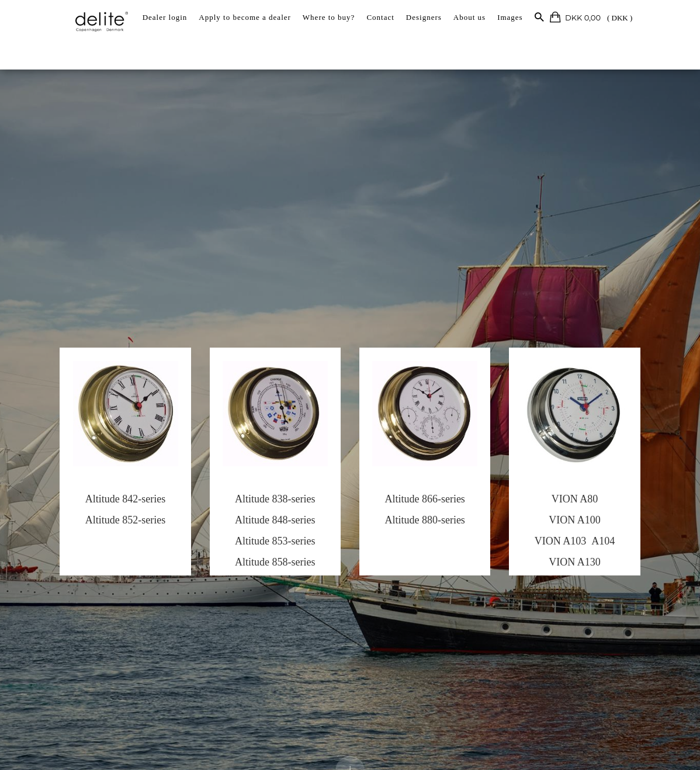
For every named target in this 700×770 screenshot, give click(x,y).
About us (469, 17)
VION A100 (600, 525)
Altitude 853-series (267, 546)
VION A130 (600, 567)
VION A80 (599, 504)
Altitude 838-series (267, 504)
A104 (628, 546)
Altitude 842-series (101, 504)
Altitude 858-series (267, 567)
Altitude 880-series (433, 525)
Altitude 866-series (433, 504)
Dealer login (165, 17)
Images (510, 17)
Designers (424, 17)
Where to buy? (329, 17)
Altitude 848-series (267, 525)
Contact (380, 17)
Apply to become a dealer (245, 17)
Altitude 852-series (101, 525)
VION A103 (585, 546)
